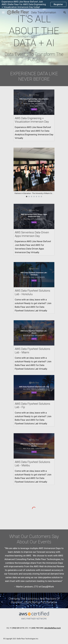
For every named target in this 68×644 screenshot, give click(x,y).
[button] (3, 12)
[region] (34, 4)
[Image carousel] (34, 172)
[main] (34, 38)
